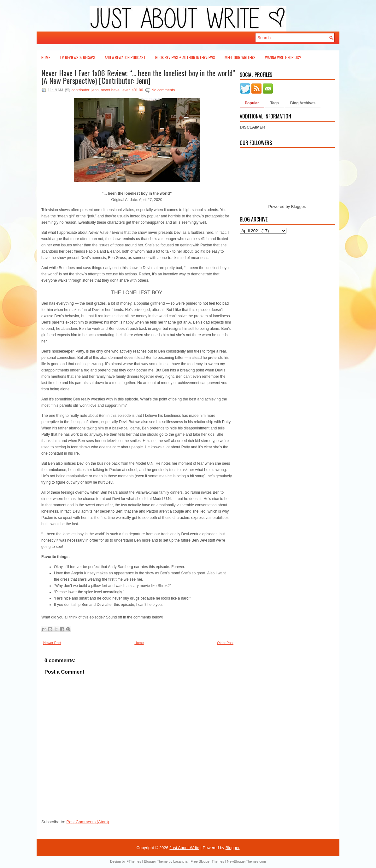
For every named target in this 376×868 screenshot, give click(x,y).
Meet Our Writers (240, 57)
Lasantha (180, 861)
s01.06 (138, 90)
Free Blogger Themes (207, 861)
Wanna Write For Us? (283, 57)
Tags (275, 103)
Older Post (225, 643)
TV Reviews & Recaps (77, 57)
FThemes (134, 861)
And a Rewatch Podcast (125, 57)
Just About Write (184, 848)
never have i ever (115, 90)
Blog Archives (303, 103)
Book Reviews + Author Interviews (185, 57)
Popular (252, 103)
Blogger (298, 207)
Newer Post (52, 643)
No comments (163, 90)
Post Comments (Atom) (88, 822)
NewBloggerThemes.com (246, 861)
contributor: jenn (85, 90)
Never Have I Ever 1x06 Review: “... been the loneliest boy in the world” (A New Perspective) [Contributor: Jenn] (138, 77)
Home (46, 57)
